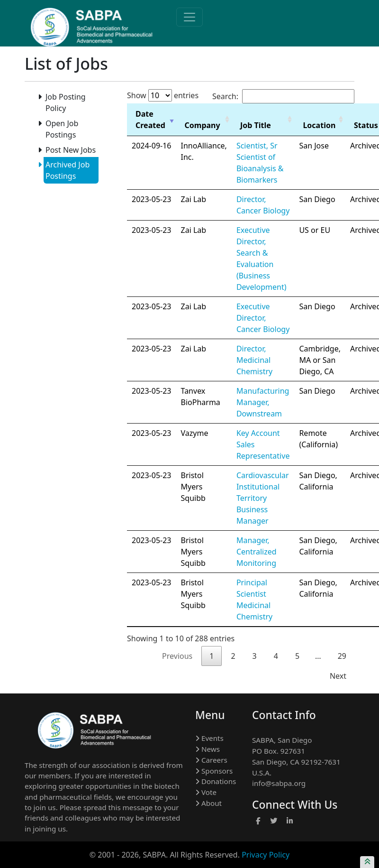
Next (338, 676)
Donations (216, 781)
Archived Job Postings (67, 170)
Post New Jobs (70, 150)
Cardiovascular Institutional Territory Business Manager (263, 498)
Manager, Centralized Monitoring (257, 552)
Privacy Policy (266, 855)
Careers (211, 760)
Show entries (163, 95)
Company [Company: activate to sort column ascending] (203, 125)
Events (209, 738)
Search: (283, 96)
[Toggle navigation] (189, 17)
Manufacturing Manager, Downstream (263, 402)
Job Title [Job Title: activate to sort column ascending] (256, 125)
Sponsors (214, 771)
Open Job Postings (61, 129)
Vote (206, 792)
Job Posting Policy (65, 102)
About (208, 803)
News (208, 749)
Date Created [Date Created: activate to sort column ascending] (150, 120)
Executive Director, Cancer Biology (263, 318)
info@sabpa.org (279, 783)
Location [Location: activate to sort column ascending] (319, 125)
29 (342, 656)
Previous (177, 656)
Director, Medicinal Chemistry (254, 360)
